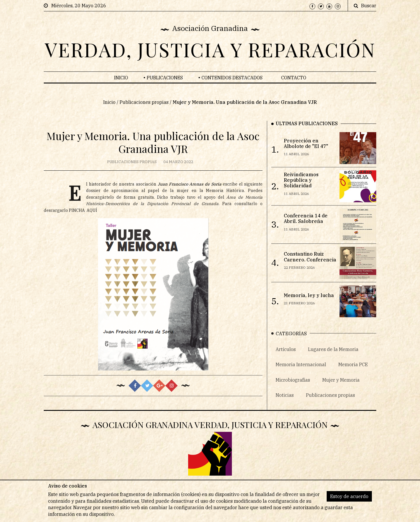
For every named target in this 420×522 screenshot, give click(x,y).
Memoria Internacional (301, 373)
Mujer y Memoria (341, 388)
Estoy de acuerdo (349, 496)
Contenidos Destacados (232, 78)
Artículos (286, 358)
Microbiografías (293, 388)
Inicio (121, 78)
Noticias (285, 404)
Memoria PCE (353, 373)
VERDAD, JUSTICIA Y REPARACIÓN (210, 49)
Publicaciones (165, 78)
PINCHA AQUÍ (83, 217)
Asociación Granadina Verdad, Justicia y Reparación (210, 425)
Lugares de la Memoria (333, 358)
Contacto (294, 78)
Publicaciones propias (144, 105)
